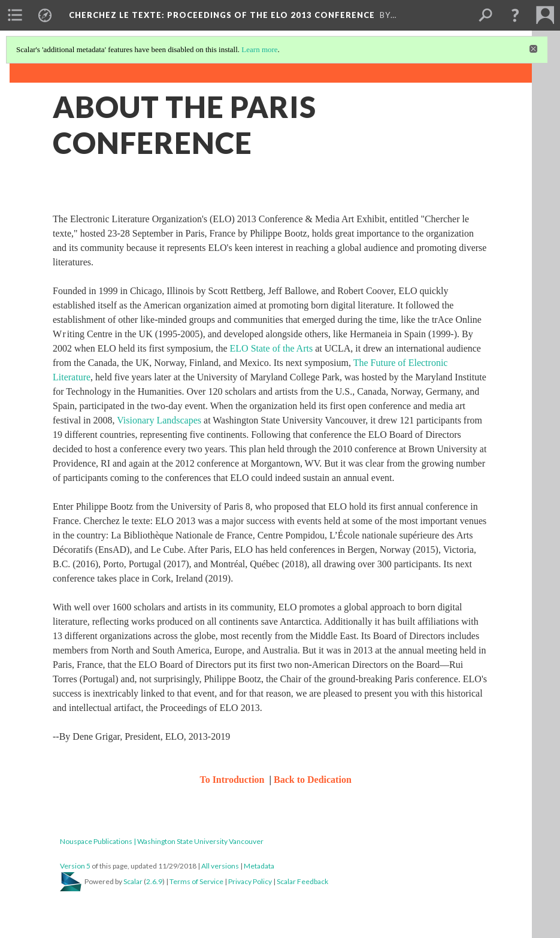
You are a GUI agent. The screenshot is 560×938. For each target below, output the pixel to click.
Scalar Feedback (302, 881)
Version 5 (75, 866)
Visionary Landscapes (159, 420)
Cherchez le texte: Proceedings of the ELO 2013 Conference (222, 15)
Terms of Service (196, 881)
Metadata (259, 866)
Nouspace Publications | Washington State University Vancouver (162, 841)
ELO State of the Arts (273, 348)
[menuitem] (15, 15)
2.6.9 (154, 881)
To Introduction (233, 780)
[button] (515, 15)
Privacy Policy (250, 881)
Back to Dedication (313, 780)
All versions (220, 866)
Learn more (259, 49)
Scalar (133, 881)
